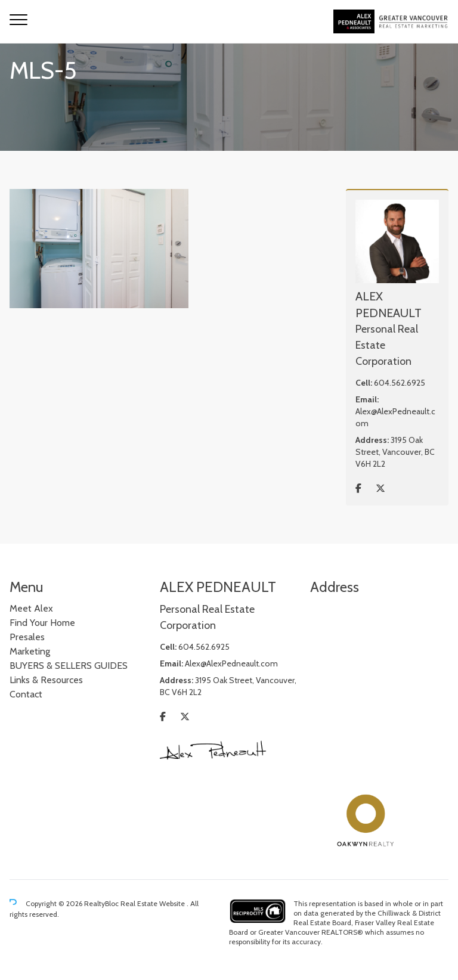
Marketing (30, 651)
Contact (26, 694)
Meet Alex (31, 608)
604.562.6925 (400, 383)
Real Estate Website (154, 903)
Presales (27, 637)
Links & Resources (46, 680)
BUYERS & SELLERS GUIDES (69, 666)
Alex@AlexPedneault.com (231, 663)
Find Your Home (42, 623)
